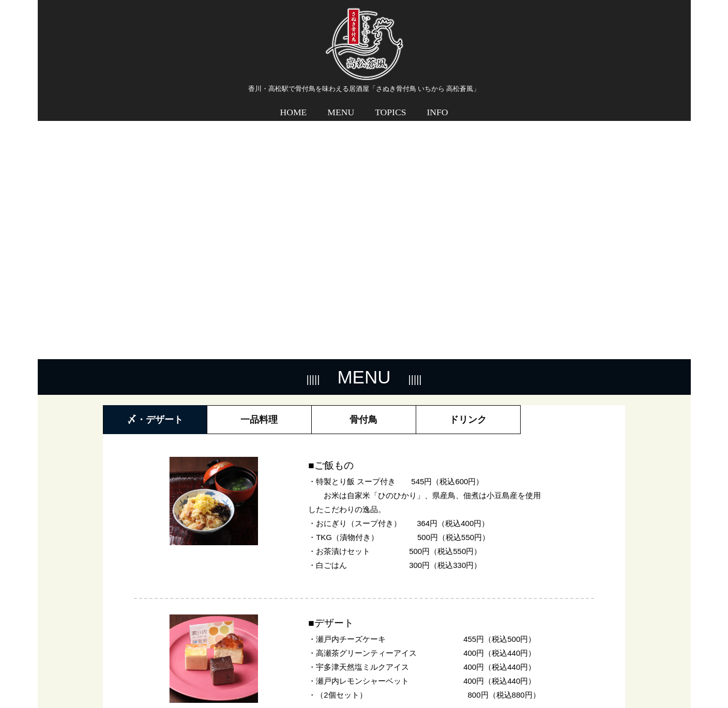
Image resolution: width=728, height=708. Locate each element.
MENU (341, 105)
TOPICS (390, 105)
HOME (294, 105)
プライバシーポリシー (584, 675)
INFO (437, 105)
